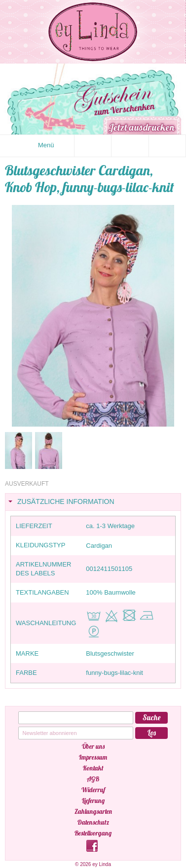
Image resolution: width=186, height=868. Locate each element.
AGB (93, 779)
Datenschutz (93, 822)
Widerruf (93, 790)
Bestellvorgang (93, 833)
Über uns (93, 746)
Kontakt (93, 768)
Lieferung (93, 801)
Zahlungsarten (93, 811)
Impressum (93, 757)
